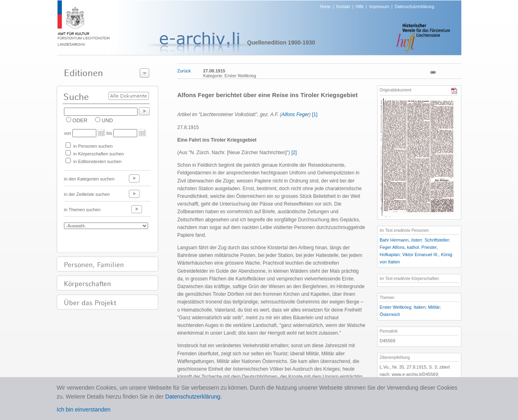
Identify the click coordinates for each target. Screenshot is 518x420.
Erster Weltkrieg (395, 307)
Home (326, 7)
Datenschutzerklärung (414, 7)
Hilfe (360, 7)
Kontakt (343, 7)
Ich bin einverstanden (84, 409)
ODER (80, 120)
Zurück (184, 71)
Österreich (390, 314)
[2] (294, 153)
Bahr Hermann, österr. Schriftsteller (414, 240)
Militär (434, 307)
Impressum (379, 7)
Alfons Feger (295, 115)
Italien (419, 307)
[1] (315, 115)
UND (107, 120)
